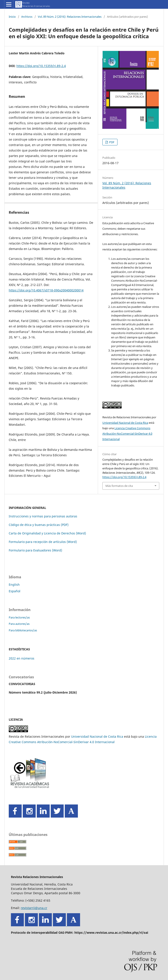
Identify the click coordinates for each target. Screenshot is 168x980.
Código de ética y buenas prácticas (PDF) (39, 525)
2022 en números (22, 658)
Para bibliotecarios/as (23, 630)
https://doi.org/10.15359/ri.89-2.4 (41, 66)
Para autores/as (19, 624)
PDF (111, 142)
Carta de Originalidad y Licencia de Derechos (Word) (47, 533)
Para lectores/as (19, 617)
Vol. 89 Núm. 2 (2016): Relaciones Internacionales (70, 17)
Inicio (12, 17)
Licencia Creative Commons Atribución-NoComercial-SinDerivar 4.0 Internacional (127, 434)
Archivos (27, 17)
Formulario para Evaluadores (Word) (35, 550)
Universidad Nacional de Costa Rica (125, 423)
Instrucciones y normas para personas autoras (43, 516)
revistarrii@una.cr (34, 908)
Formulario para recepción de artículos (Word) (43, 542)
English (14, 585)
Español (15, 591)
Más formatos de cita (119, 486)
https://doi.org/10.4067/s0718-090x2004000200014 (46, 290)
